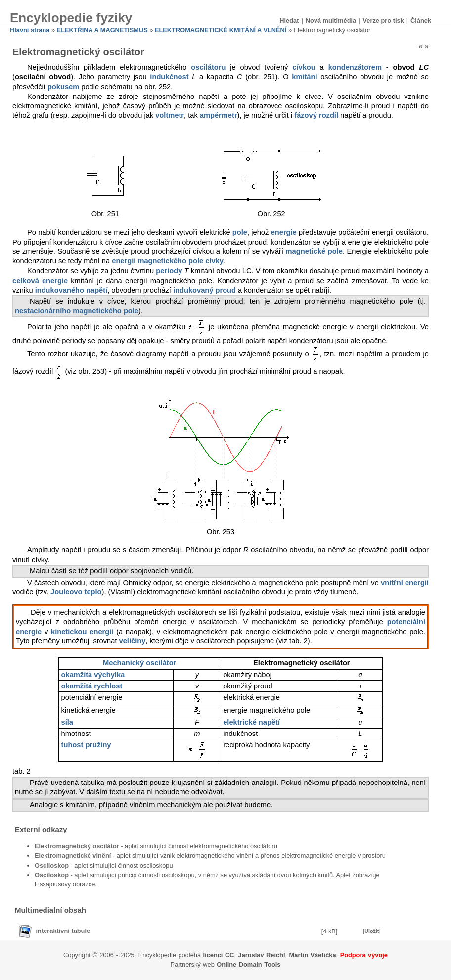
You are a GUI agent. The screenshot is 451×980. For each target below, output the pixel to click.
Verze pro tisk (383, 21)
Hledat (289, 21)
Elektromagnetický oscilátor (77, 846)
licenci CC (219, 955)
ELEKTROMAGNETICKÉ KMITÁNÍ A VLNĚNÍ (221, 30)
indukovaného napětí (71, 290)
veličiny (133, 641)
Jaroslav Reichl (262, 955)
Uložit (372, 931)
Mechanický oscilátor (139, 663)
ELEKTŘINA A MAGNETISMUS (102, 30)
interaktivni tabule (63, 931)
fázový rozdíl (316, 115)
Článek (421, 21)
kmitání (304, 77)
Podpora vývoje (364, 955)
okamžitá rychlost (92, 686)
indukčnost (169, 77)
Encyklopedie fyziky (71, 18)
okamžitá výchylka (93, 675)
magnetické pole (314, 251)
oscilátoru (208, 67)
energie (284, 232)
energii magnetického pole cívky (168, 261)
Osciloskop (52, 865)
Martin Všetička (313, 955)
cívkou (304, 67)
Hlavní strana (30, 30)
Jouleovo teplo (76, 592)
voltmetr (170, 115)
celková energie (40, 281)
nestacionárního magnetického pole (77, 311)
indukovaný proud (204, 290)
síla (67, 722)
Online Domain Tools (248, 964)
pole (240, 232)
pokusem (63, 87)
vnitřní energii (405, 583)
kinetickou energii (82, 632)
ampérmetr (219, 115)
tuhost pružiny (86, 745)
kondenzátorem (355, 67)
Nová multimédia (331, 21)
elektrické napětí (251, 722)
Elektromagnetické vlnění (73, 856)
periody (169, 271)
